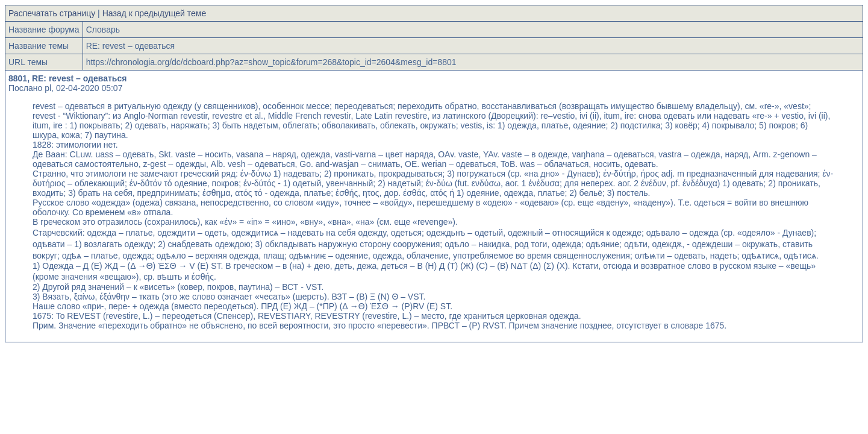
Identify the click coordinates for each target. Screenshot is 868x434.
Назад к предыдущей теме (155, 13)
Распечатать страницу (52, 13)
